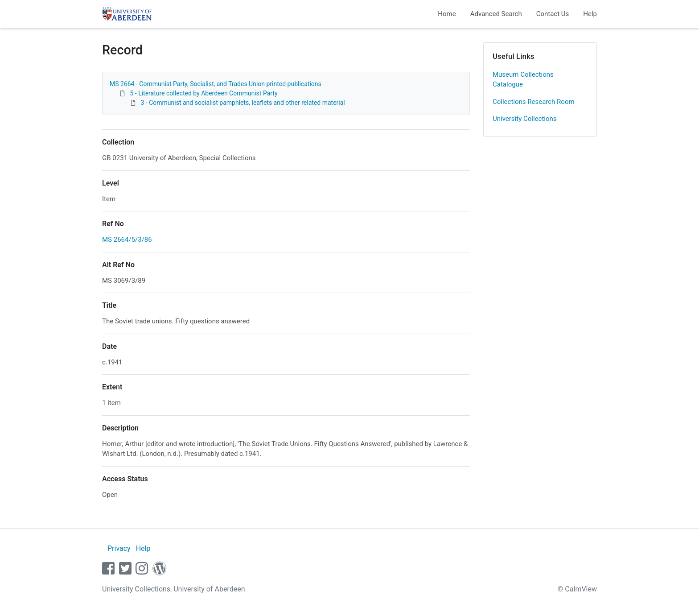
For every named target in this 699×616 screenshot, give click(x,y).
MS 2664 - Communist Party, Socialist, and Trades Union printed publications (216, 84)
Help (590, 14)
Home (447, 14)
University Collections (525, 119)
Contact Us (553, 14)
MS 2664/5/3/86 (127, 240)
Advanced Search (496, 14)
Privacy (119, 548)
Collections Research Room (534, 102)
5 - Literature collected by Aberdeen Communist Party (204, 93)
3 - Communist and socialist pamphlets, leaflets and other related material (243, 103)
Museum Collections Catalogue (523, 80)
